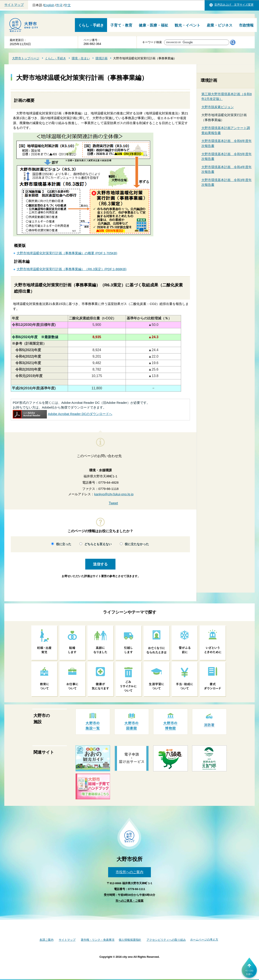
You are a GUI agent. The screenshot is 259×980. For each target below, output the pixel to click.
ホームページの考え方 (204, 940)
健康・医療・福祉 (153, 25)
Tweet (113, 503)
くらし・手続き (91, 25)
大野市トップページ (26, 58)
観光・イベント (187, 25)
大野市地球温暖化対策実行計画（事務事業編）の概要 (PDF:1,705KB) (67, 253)
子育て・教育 (121, 25)
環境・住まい (81, 58)
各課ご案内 (47, 940)
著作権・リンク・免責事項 (98, 940)
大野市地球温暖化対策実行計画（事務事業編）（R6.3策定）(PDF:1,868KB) (72, 269)
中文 (68, 5)
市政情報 (246, 25)
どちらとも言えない (98, 544)
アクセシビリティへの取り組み (166, 940)
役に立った (64, 544)
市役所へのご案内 (129, 872)
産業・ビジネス (220, 25)
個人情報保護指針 (130, 940)
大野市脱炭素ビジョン (218, 107)
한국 (59, 5)
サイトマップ (14, 5)
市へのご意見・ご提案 (129, 901)
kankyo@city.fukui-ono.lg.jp (114, 494)
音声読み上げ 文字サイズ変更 (234, 5)
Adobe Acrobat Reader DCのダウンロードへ (62, 414)
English (49, 5)
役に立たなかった (137, 544)
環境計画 (101, 58)
